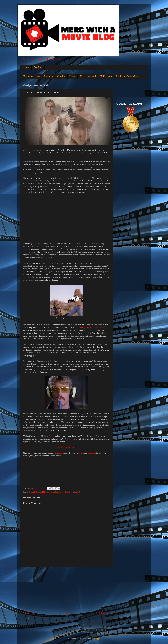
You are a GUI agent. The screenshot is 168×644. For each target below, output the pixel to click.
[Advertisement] (67, 589)
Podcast (91, 76)
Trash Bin (78, 492)
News (73, 76)
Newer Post (29, 613)
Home (26, 67)
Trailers (48, 76)
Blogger (97, 639)
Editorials (106, 76)
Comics (61, 76)
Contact (38, 67)
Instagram (92, 453)
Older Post (105, 613)
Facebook (60, 453)
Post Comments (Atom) (41, 619)
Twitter (81, 453)
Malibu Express (55, 492)
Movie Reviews (31, 76)
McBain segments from (91, 327)
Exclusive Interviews (127, 76)
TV (81, 76)
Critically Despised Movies (39, 492)
